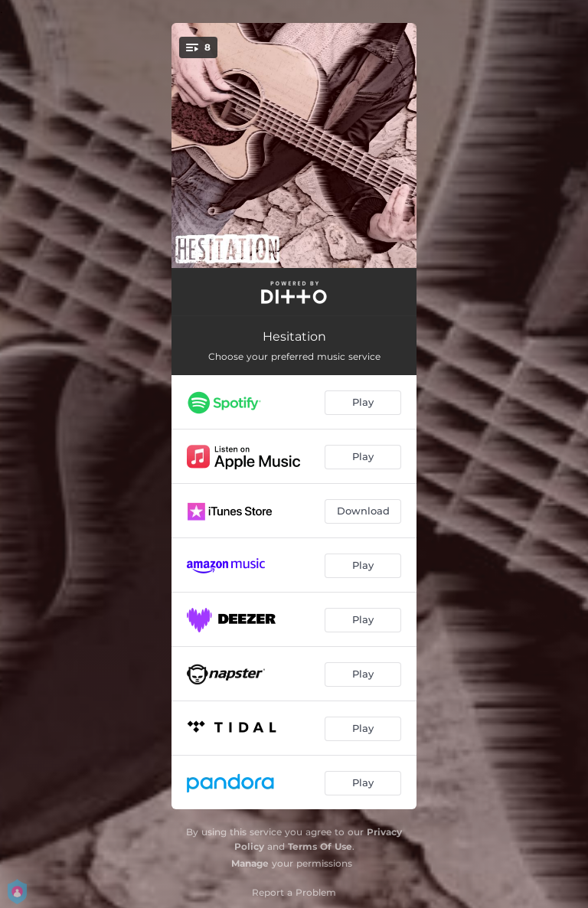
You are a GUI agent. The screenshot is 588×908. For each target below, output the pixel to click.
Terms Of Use (320, 846)
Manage (250, 863)
